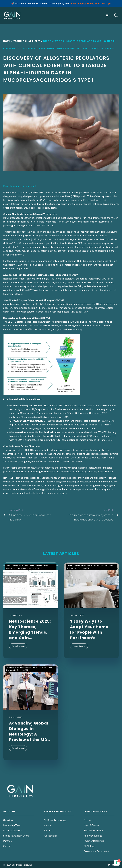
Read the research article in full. (20, 186)
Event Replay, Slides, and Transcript (91, 3)
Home (7, 41)
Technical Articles (27, 41)
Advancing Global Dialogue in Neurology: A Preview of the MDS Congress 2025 (30, 732)
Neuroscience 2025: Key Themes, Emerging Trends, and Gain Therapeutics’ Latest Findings (30, 630)
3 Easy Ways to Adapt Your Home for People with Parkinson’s (89, 630)
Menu (107, 15)
